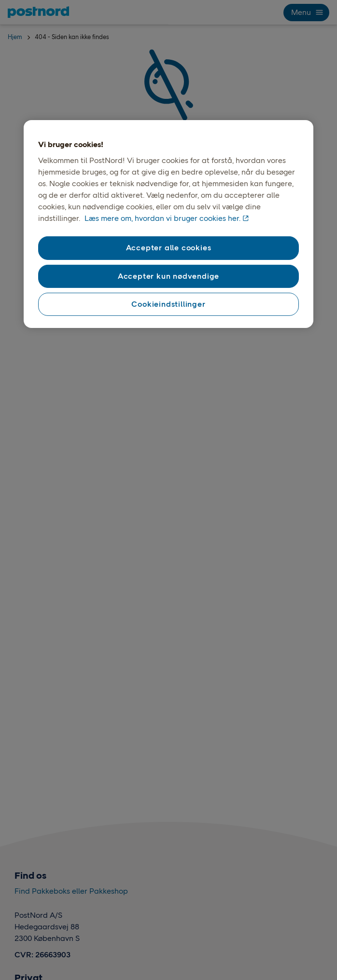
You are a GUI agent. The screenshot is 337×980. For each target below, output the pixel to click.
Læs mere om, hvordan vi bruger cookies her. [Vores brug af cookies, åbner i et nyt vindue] (162, 218)
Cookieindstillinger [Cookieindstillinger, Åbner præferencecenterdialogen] (168, 304)
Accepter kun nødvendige (168, 276)
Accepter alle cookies (169, 248)
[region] (168, 224)
